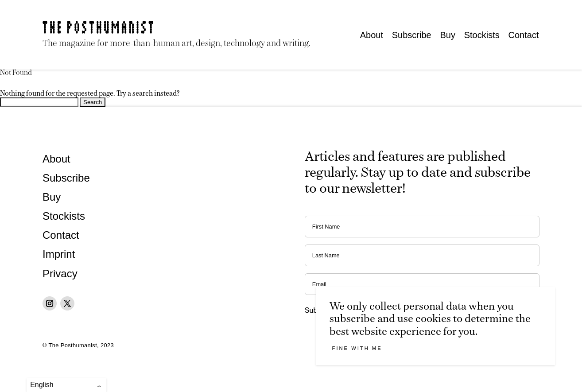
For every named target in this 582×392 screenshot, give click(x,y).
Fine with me (357, 348)
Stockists (482, 35)
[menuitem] (66, 385)
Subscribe (412, 35)
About (372, 35)
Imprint (59, 254)
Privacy (60, 274)
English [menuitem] (42, 385)
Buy (447, 35)
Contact (524, 35)
